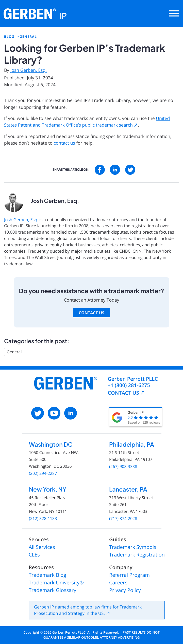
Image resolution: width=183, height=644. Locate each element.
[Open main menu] (174, 13)
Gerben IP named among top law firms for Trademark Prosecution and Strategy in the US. (88, 610)
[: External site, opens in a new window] (100, 170)
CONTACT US (123, 393)
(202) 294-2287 (43, 473)
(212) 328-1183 (43, 519)
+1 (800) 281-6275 (129, 385)
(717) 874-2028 (123, 519)
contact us (64, 143)
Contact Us (91, 313)
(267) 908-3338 (123, 467)
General (14, 352)
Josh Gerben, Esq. (29, 70)
